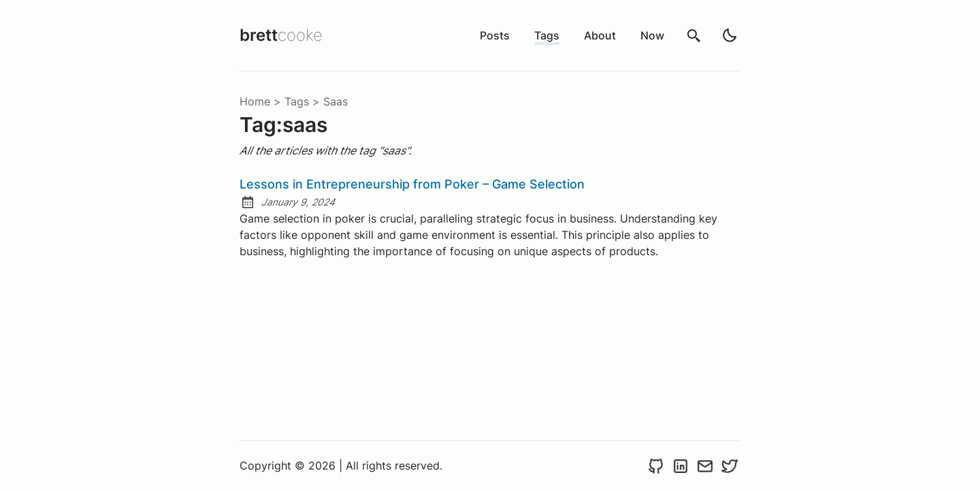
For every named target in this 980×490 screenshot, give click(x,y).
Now (652, 35)
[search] (694, 35)
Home (255, 101)
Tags (547, 35)
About (600, 35)
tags (297, 101)
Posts (495, 35)
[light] (730, 35)
